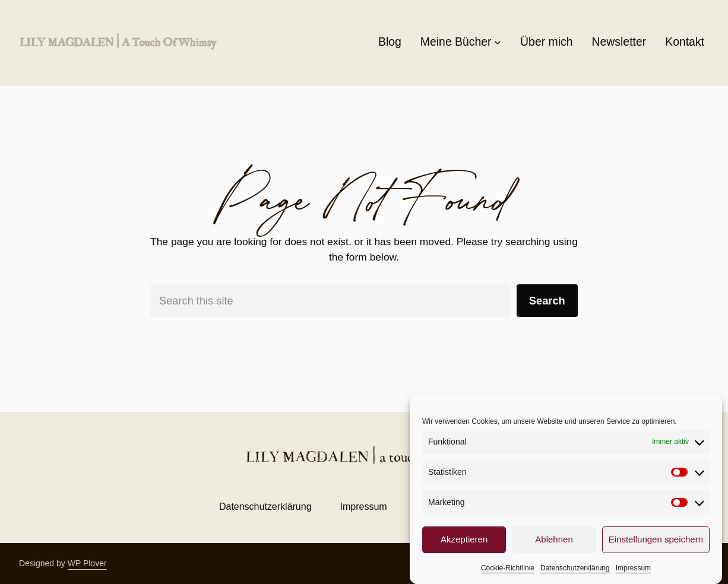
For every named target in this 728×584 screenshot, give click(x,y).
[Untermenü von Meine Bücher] (498, 42)
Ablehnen (554, 539)
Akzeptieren (464, 539)
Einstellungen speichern (656, 539)
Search (547, 301)
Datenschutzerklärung (575, 568)
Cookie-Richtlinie (508, 568)
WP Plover (87, 563)
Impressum (633, 568)
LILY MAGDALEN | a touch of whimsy (117, 42)
